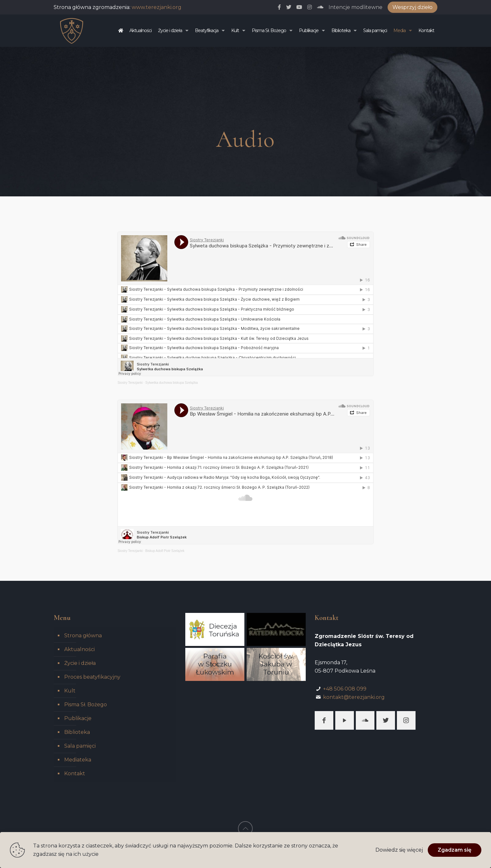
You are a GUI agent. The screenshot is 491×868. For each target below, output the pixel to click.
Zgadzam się (455, 850)
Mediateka (78, 760)
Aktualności (79, 649)
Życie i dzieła (80, 663)
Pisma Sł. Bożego (86, 705)
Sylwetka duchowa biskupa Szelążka (171, 383)
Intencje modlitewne (355, 7)
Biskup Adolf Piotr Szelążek (165, 551)
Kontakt (75, 773)
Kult (70, 691)
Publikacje (78, 718)
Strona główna (83, 636)
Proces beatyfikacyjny (92, 677)
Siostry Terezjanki (130, 383)
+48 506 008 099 (345, 689)
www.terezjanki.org (157, 7)
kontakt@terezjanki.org (354, 697)
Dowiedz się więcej (399, 850)
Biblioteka (77, 732)
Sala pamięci (80, 746)
